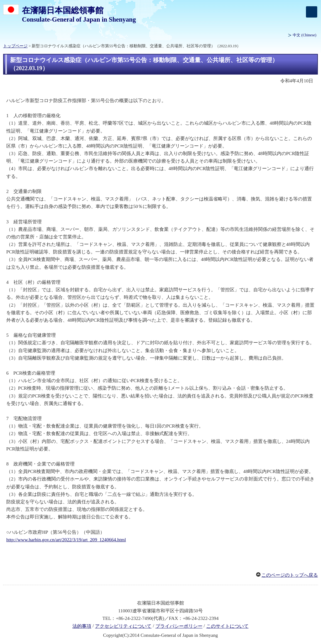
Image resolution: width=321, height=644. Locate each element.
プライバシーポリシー (179, 626)
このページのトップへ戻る (290, 575)
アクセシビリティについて (123, 626)
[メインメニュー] (312, 12)
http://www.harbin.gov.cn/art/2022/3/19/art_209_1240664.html (66, 540)
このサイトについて (227, 626)
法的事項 (82, 626)
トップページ (15, 46)
